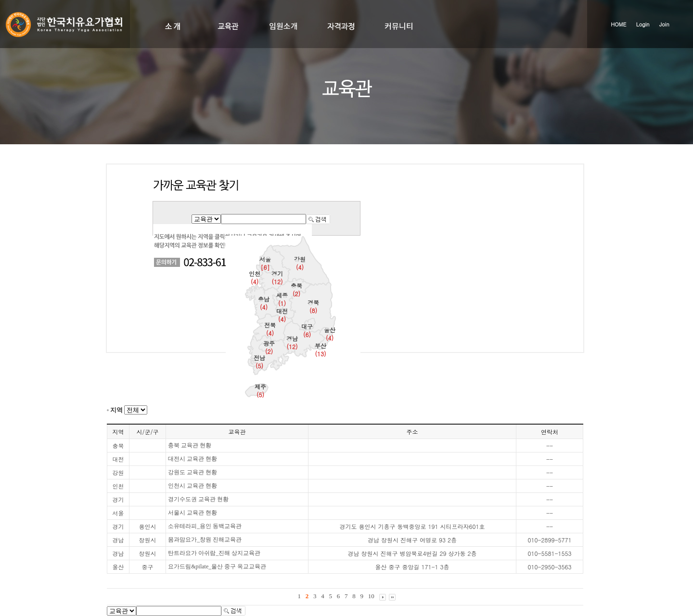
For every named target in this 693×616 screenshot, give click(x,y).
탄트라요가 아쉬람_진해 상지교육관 (214, 553)
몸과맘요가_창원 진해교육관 (205, 540)
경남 (292, 342)
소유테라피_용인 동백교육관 (205, 526)
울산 (330, 334)
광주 (269, 347)
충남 (264, 303)
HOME (618, 24)
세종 (282, 299)
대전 (282, 315)
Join (664, 24)
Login (643, 24)
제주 (260, 390)
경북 (313, 306)
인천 (255, 277)
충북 (296, 289)
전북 (270, 329)
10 (371, 596)
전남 (259, 362)
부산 (321, 350)
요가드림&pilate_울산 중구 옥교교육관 (217, 566)
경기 (277, 277)
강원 (300, 263)
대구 (307, 330)
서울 (265, 263)
